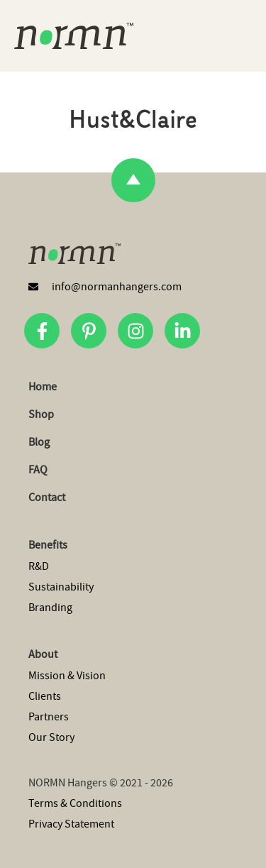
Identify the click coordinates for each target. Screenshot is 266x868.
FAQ (38, 470)
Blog (39, 442)
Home (43, 387)
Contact (47, 498)
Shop (41, 414)
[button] (251, 36)
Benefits (48, 545)
